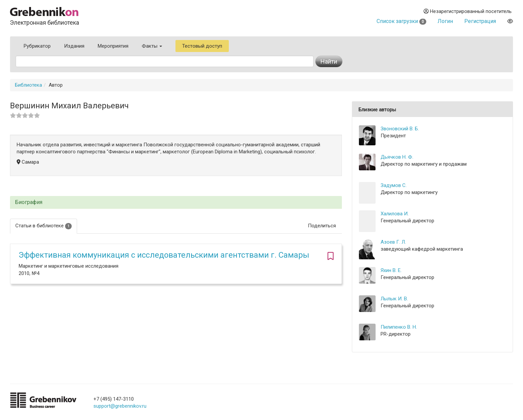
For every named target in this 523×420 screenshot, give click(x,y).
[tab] (176, 202)
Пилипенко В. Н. (399, 327)
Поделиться (322, 226)
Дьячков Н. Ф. (397, 157)
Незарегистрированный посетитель (468, 11)
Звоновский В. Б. (400, 129)
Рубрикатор (37, 46)
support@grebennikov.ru (120, 406)
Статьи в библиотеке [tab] (44, 226)
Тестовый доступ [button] (202, 46)
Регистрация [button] (480, 21)
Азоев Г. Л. (393, 242)
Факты (152, 46)
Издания (74, 46)
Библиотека (29, 85)
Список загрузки (401, 21)
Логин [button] (445, 21)
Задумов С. (394, 185)
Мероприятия (113, 46)
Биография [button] (29, 202)
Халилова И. (395, 214)
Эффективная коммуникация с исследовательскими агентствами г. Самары (164, 255)
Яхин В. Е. (391, 270)
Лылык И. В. (394, 299)
